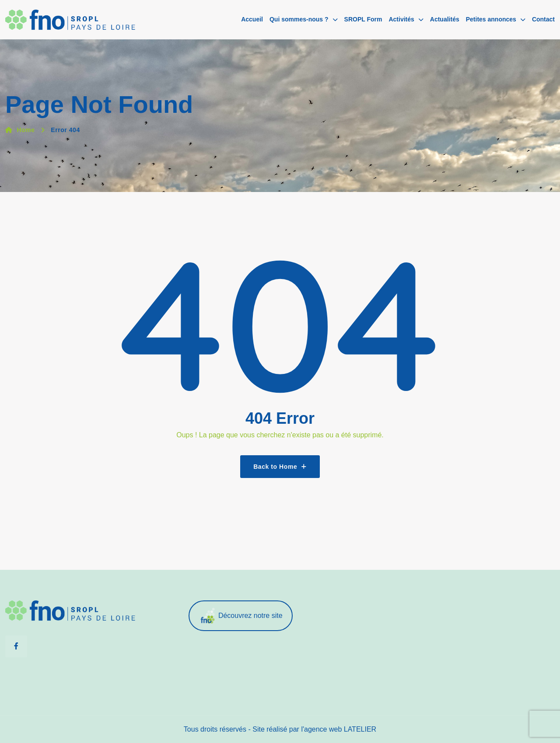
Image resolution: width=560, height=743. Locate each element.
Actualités (445, 19)
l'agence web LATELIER (339, 729)
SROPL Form (363, 19)
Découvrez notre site (241, 616)
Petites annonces (491, 19)
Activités (401, 19)
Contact (543, 19)
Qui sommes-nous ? (299, 19)
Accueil (252, 19)
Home (20, 130)
